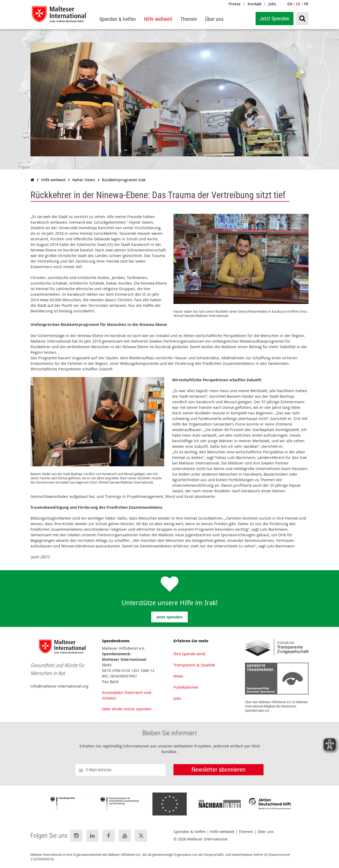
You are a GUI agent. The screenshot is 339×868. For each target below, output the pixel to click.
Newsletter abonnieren (218, 770)
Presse (235, 4)
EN (290, 4)
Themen (246, 832)
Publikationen (186, 687)
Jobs (272, 4)
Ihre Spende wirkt (189, 654)
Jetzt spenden (169, 617)
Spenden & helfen (190, 832)
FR (306, 4)
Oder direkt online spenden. (127, 709)
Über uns (266, 832)
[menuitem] (118, 19)
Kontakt (255, 4)
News (178, 676)
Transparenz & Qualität (194, 665)
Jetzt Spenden (275, 19)
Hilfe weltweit (222, 832)
